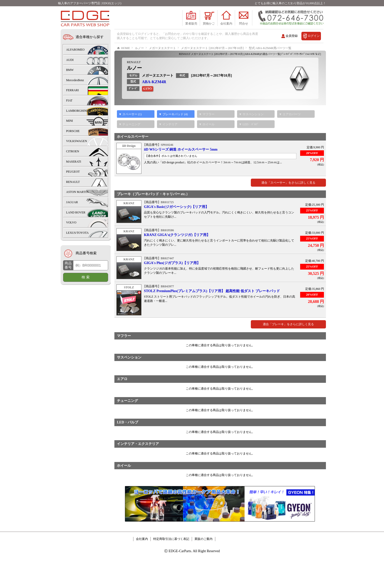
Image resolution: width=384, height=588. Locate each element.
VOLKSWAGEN (76, 141)
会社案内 (142, 554)
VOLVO (71, 222)
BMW (70, 70)
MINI (69, 121)
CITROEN (73, 151)
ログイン (314, 36)
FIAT (69, 100)
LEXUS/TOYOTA (77, 233)
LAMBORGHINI (77, 111)
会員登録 (292, 36)
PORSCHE (73, 131)
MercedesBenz (75, 80)
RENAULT (134, 77)
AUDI (70, 60)
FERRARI (72, 90)
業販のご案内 (204, 554)
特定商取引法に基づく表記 (171, 554)
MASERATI (74, 162)
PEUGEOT (73, 172)
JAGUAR (72, 202)
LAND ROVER (76, 212)
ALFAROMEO (75, 50)
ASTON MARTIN (77, 192)
